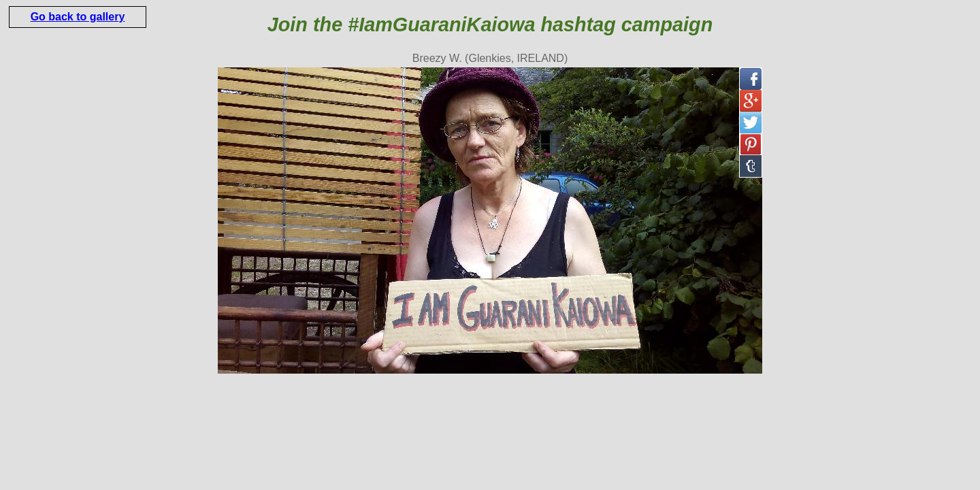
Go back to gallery (78, 17)
